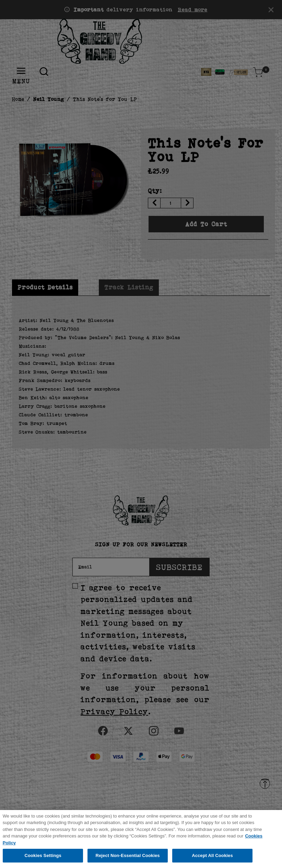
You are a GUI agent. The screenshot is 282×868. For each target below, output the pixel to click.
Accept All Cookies (212, 860)
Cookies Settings (43, 860)
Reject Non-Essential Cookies (127, 860)
